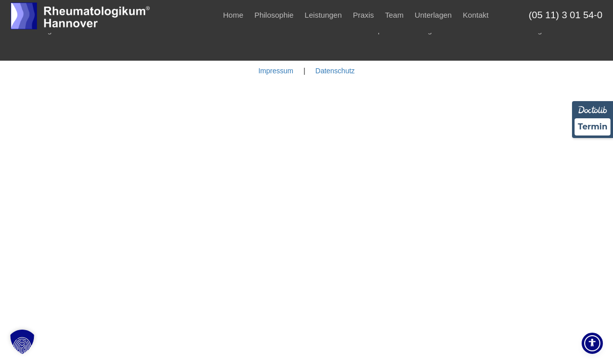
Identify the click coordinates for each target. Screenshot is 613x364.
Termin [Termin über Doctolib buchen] (593, 127)
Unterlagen (433, 15)
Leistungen (323, 15)
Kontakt (476, 15)
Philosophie (274, 15)
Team (394, 15)
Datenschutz (335, 71)
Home (233, 15)
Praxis (364, 15)
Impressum (276, 71)
